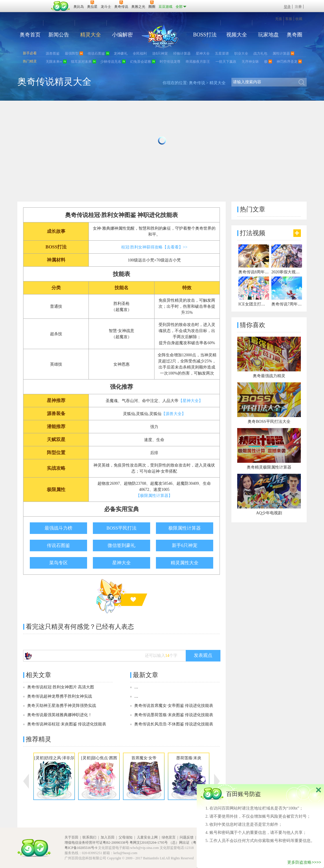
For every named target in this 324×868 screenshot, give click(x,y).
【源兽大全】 (174, 414)
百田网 (61, 6)
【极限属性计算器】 (154, 496)
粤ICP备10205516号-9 (81, 848)
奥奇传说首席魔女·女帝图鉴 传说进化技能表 (174, 706)
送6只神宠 (160, 54)
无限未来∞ (54, 62)
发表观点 (203, 655)
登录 (287, 7)
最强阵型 (72, 54)
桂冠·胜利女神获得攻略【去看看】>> (154, 247)
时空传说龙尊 (170, 62)
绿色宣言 (169, 837)
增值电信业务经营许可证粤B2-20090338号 (97, 843)
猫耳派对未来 (81, 62)
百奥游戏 (35, 3)
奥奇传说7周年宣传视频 (293, 304)
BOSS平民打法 (122, 528)
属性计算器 (281, 54)
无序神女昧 (250, 62)
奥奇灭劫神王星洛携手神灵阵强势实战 (62, 706)
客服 (289, 19)
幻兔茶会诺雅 (141, 62)
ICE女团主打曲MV (255, 304)
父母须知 (126, 837)
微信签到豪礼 (122, 545)
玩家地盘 (268, 35)
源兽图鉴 (53, 54)
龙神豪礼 (121, 54)
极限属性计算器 (185, 528)
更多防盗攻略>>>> (304, 862)
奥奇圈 (294, 35)
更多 (297, 233)
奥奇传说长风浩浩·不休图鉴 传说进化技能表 (174, 724)
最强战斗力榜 (58, 528)
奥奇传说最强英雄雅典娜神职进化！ (60, 715)
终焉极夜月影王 (198, 62)
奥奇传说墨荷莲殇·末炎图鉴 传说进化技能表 (174, 715)
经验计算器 (182, 54)
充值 (279, 19)
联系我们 (89, 837)
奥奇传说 (197, 83)
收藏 (299, 19)
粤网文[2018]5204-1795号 (149, 843)
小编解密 (122, 35)
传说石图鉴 (96, 54)
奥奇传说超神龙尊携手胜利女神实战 (60, 696)
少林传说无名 (111, 62)
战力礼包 (260, 54)
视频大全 (237, 35)
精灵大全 (91, 35)
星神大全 (203, 54)
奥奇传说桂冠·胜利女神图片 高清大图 (61, 687)
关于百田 (71, 837)
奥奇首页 (30, 35)
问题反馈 (187, 837)
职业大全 (241, 54)
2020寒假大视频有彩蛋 (292, 272)
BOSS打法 (205, 35)
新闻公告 (59, 35)
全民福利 (140, 54)
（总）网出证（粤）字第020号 (192, 843)
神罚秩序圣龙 (287, 62)
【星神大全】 (191, 401)
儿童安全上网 (147, 837)
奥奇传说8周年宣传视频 (260, 272)
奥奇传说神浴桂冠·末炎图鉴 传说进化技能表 (67, 724)
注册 (298, 7)
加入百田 (108, 837)
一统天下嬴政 (226, 62)
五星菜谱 (222, 54)
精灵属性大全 (185, 563)
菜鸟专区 (58, 563)
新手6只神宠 (185, 545)
